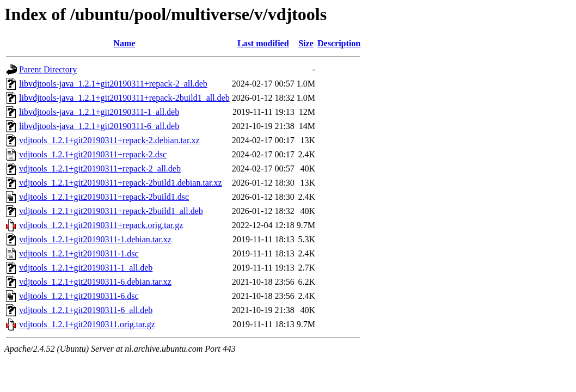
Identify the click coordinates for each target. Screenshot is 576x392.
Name (124, 43)
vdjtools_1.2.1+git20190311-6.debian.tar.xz (95, 282)
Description (339, 43)
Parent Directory (48, 69)
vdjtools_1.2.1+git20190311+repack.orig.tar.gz (101, 225)
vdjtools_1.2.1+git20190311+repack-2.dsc (93, 154)
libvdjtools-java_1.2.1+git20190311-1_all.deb (99, 112)
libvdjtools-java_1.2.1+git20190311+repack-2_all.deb (113, 84)
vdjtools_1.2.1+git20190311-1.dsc (79, 253)
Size (306, 43)
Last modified (263, 43)
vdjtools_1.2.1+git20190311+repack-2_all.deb (100, 169)
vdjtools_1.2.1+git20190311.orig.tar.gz (87, 324)
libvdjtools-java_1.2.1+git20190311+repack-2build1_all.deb (124, 98)
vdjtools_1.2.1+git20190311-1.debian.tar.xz (95, 239)
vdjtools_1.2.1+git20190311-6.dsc (79, 296)
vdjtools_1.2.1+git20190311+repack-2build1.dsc (104, 197)
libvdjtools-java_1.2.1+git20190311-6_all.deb (99, 126)
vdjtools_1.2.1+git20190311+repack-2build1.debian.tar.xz (121, 183)
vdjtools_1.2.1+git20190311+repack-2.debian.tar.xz (109, 140)
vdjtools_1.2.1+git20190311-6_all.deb (86, 310)
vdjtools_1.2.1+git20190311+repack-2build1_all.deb (111, 211)
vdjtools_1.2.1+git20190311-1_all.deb (86, 268)
